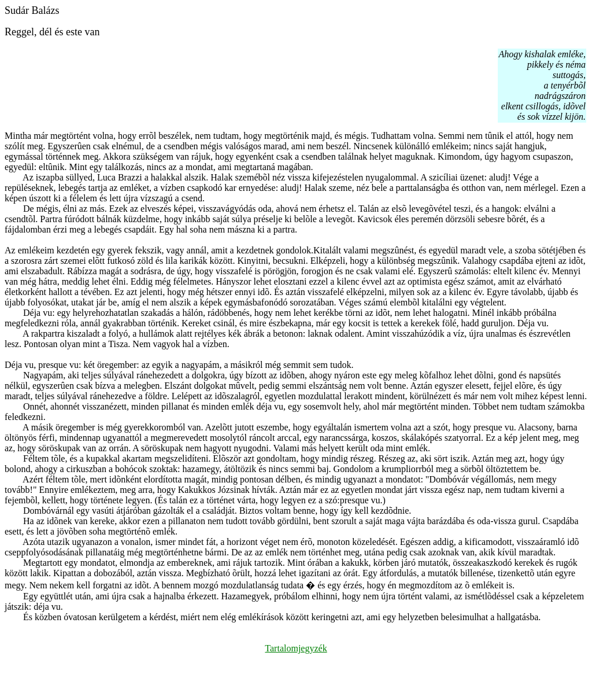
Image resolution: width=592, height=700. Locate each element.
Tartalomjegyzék (296, 648)
